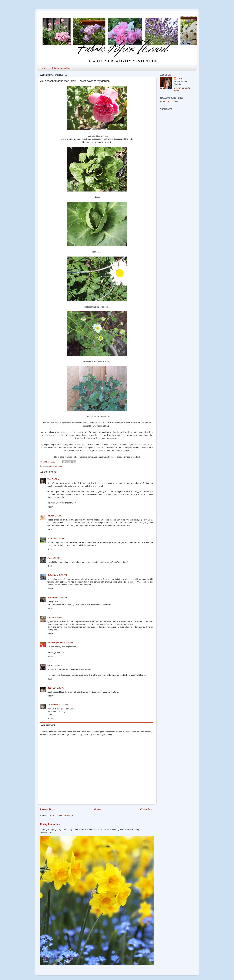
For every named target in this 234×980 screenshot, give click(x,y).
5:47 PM (56, 479)
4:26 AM (58, 617)
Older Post (147, 809)
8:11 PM (56, 558)
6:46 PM (59, 516)
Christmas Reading (60, 68)
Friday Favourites (50, 824)
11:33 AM (58, 665)
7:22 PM (61, 538)
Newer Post (47, 809)
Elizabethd (53, 598)
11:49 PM (63, 598)
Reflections (53, 575)
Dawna (51, 516)
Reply (50, 507)
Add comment (48, 725)
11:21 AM (63, 705)
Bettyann (52, 688)
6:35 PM (61, 688)
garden (50, 466)
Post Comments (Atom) (63, 816)
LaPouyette (53, 705)
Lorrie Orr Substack (169, 102)
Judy (50, 665)
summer (58, 466)
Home (43, 68)
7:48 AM (69, 643)
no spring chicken (56, 643)
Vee (49, 479)
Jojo (50, 558)
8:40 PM (63, 575)
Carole (51, 617)
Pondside (52, 538)
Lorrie (180, 78)
